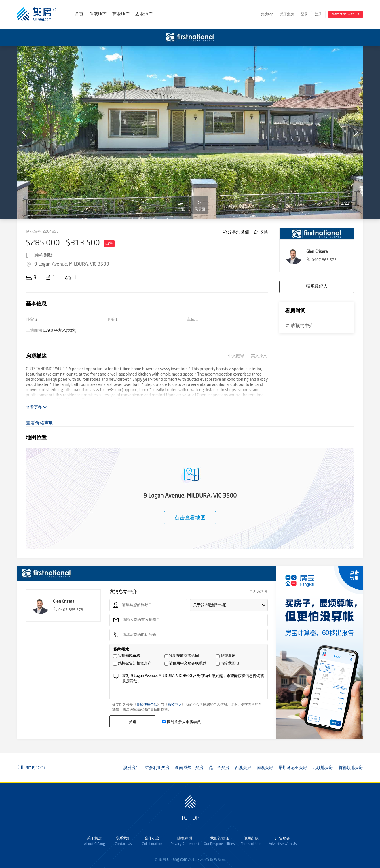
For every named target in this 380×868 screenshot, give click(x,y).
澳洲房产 (131, 768)
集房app (267, 14)
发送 (132, 722)
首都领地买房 (351, 768)
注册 (318, 14)
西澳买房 (243, 768)
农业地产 (144, 15)
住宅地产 (98, 15)
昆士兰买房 (219, 768)
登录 (304, 14)
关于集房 (287, 14)
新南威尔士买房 (189, 768)
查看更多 (36, 407)
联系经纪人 (317, 287)
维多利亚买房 (157, 768)
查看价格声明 (40, 423)
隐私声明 (174, 705)
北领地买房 (323, 768)
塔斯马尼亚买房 (293, 768)
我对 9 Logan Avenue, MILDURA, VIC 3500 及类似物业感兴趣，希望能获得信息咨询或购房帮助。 (193, 686)
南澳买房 (265, 768)
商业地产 (121, 15)
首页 (79, 15)
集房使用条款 (147, 705)
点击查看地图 (190, 518)
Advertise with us (346, 14)
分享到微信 (238, 232)
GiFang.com (177, 860)
